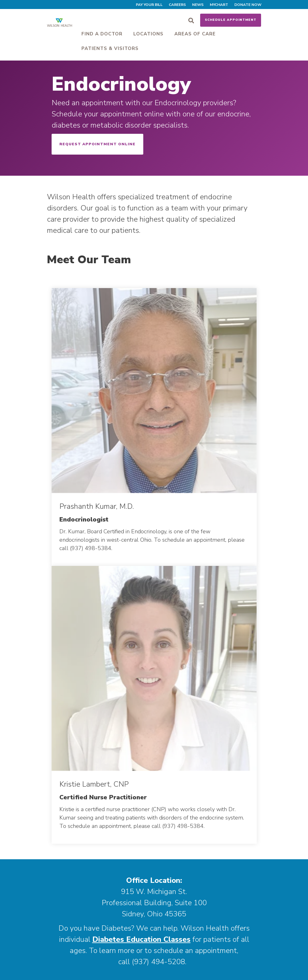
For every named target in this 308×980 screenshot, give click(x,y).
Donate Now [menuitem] (248, 5)
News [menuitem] (198, 5)
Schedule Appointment (231, 20)
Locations (148, 34)
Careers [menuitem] (177, 5)
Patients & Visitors (110, 48)
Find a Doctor (102, 34)
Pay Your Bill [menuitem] (149, 5)
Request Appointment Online (97, 144)
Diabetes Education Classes (141, 939)
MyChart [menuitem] (219, 5)
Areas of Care (195, 34)
